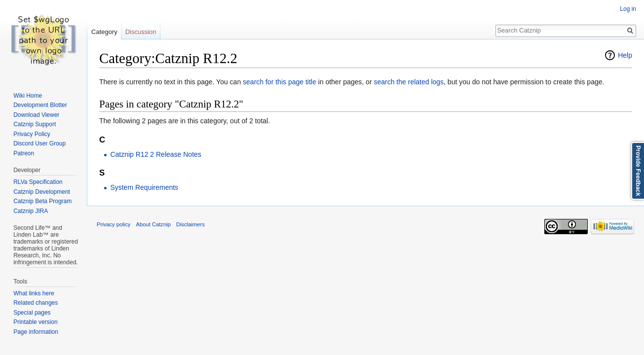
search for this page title (280, 82)
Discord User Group (39, 143)
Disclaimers (190, 224)
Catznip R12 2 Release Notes (155, 154)
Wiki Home (28, 96)
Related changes (36, 303)
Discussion (141, 32)
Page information (36, 332)
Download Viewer (36, 115)
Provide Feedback (638, 171)
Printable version (35, 322)
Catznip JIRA (31, 211)
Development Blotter (40, 105)
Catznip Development (42, 192)
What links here (34, 293)
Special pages (32, 313)
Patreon (24, 153)
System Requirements (144, 187)
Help (625, 55)
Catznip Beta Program (42, 201)
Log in (628, 9)
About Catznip (153, 224)
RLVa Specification (38, 182)
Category (104, 32)
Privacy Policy (32, 134)
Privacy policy (114, 224)
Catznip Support (35, 124)
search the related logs (409, 82)
